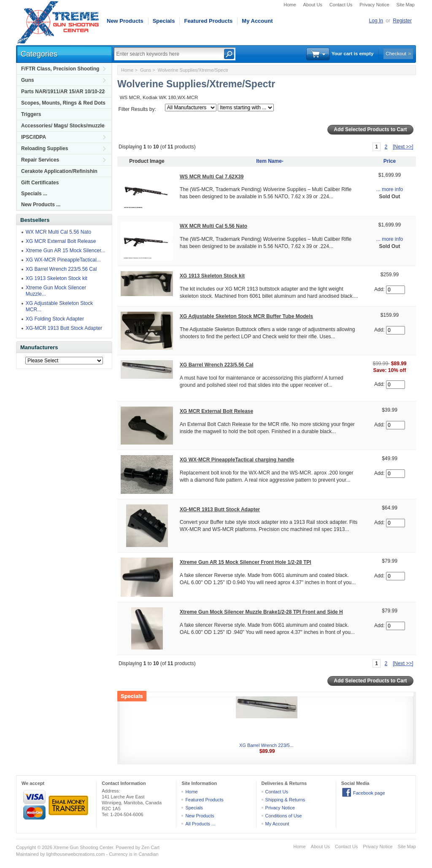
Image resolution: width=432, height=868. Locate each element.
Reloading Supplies (45, 148)
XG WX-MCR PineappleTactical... (63, 260)
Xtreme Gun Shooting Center (83, 847)
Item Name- (270, 161)
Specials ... (34, 194)
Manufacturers (39, 347)
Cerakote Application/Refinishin (59, 171)
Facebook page (369, 793)
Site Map (406, 5)
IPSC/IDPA (34, 137)
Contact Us (341, 5)
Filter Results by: (137, 109)
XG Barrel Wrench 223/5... (266, 745)
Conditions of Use (284, 816)
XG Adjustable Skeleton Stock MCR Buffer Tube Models (246, 316)
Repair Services (40, 160)
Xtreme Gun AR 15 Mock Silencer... (66, 251)
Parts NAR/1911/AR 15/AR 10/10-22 (63, 92)
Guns (28, 80)
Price (390, 161)
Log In (376, 21)
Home (290, 5)
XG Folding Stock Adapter (55, 319)
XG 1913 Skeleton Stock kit (57, 278)
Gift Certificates (40, 183)
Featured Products (208, 21)
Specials (164, 21)
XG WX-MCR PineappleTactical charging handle (237, 460)
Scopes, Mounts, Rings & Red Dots (63, 103)
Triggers (31, 114)
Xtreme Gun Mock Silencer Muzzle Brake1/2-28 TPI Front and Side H (261, 612)
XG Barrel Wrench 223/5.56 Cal (61, 269)
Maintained (27, 854)
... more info (390, 189)
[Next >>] (403, 147)
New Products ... (41, 205)
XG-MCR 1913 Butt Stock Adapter (64, 328)
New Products (125, 21)
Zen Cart (150, 847)
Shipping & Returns (285, 800)
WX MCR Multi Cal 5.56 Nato (58, 232)
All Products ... (200, 824)
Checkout (396, 54)
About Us (313, 5)
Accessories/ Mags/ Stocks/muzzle (63, 126)
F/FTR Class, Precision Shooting (60, 69)
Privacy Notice (374, 5)
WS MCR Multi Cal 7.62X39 (212, 177)
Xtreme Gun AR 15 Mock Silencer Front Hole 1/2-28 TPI (246, 562)
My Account (257, 21)
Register (402, 21)
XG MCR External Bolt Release (61, 241)
